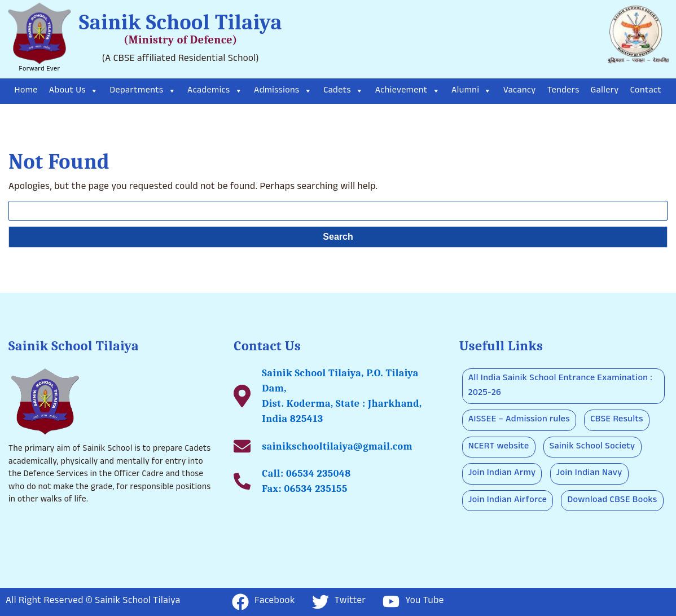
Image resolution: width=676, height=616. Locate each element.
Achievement (408, 91)
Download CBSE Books (612, 501)
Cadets (343, 91)
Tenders (563, 91)
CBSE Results (617, 420)
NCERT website (499, 447)
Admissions (283, 91)
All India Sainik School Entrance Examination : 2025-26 (561, 386)
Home (26, 91)
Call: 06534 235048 (306, 474)
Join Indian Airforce (508, 501)
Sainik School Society (592, 447)
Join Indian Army (502, 474)
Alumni (472, 91)
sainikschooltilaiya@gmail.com (337, 446)
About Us (74, 91)
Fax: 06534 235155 (305, 489)
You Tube (413, 602)
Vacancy (520, 91)
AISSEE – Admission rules (519, 420)
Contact (646, 91)
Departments (143, 91)
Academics (215, 91)
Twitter (339, 602)
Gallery (605, 91)
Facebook (264, 602)
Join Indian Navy (589, 474)
